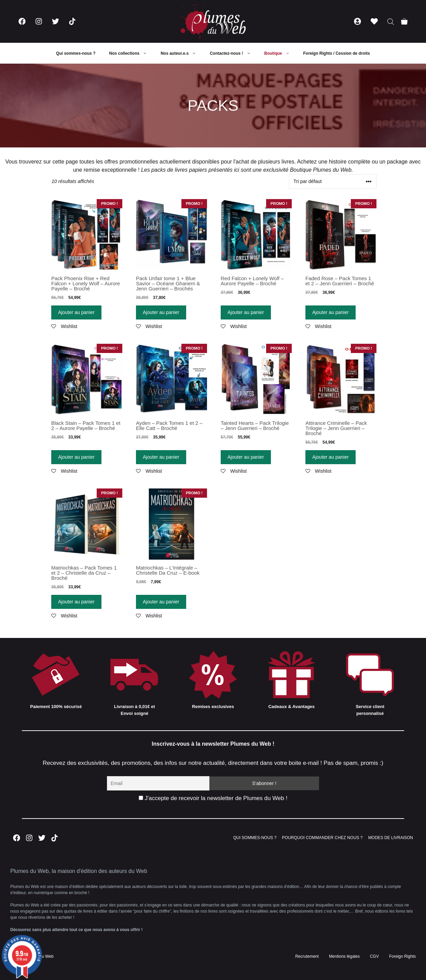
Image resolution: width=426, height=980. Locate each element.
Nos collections (131, 53)
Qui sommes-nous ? (76, 53)
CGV (374, 956)
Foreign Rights (402, 956)
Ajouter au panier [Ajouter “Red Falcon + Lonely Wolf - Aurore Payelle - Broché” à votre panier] (246, 312)
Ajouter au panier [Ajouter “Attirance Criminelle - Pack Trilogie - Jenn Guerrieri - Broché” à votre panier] (331, 457)
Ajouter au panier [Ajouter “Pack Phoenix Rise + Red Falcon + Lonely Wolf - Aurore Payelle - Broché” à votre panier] (76, 312)
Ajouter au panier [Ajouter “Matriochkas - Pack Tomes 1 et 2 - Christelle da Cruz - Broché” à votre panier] (76, 602)
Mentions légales (344, 956)
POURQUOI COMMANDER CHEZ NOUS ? (322, 838)
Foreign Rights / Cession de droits (337, 53)
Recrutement (307, 956)
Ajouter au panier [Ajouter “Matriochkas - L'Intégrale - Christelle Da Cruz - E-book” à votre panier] (161, 602)
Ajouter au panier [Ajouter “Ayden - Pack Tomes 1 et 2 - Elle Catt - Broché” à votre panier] (161, 457)
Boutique (280, 53)
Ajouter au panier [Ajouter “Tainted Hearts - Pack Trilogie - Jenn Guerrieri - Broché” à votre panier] (246, 457)
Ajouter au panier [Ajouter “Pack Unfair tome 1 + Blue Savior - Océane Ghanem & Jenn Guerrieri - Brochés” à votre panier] (161, 312)
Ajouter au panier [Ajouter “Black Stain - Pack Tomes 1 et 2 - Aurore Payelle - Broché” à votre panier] (76, 457)
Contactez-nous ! (233, 53)
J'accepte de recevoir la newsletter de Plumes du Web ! (213, 798)
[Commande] (333, 181)
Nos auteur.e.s (182, 53)
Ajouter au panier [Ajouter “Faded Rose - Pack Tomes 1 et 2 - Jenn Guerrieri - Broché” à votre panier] (331, 312)
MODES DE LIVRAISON (391, 838)
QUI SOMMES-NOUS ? (255, 838)
